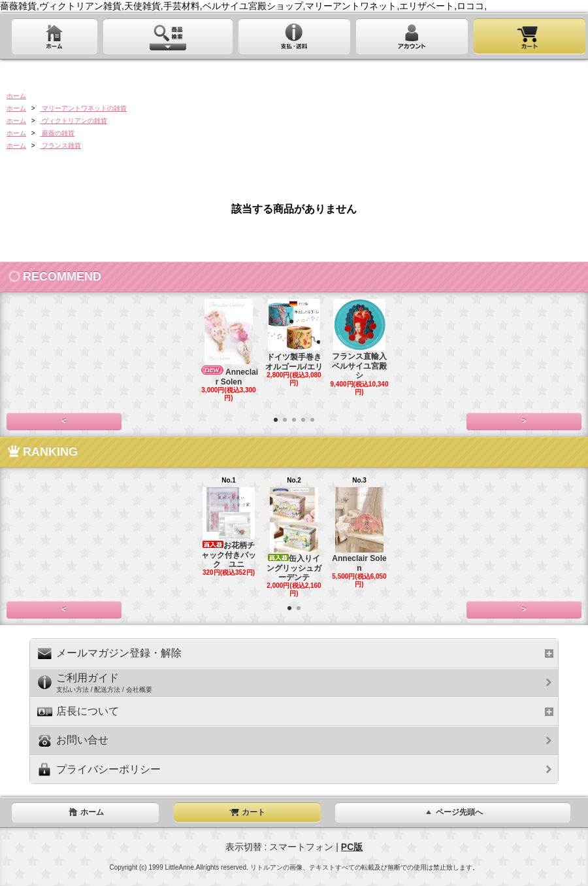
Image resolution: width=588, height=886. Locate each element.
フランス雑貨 (60, 145)
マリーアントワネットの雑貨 (83, 108)
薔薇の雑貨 (57, 133)
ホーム (16, 96)
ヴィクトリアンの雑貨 (73, 121)
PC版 (352, 847)
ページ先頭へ (453, 812)
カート (247, 812)
